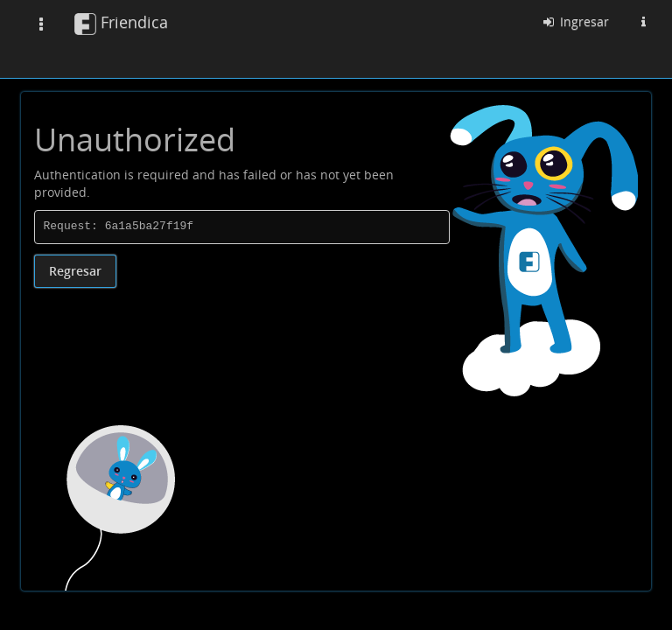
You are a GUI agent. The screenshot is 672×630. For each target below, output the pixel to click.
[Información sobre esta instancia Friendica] (643, 22)
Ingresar (575, 21)
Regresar (75, 271)
